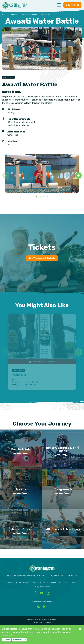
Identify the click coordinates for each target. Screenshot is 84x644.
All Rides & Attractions (63, 529)
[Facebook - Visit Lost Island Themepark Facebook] (35, 594)
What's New (64, 583)
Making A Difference (42, 587)
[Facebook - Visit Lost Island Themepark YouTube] (42, 594)
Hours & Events (23, 583)
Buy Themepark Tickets (42, 258)
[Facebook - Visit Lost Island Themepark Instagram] (48, 594)
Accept (7, 640)
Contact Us (72, 576)
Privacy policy (19, 640)
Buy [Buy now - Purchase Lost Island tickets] (72, 5)
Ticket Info (37, 583)
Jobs (74, 583)
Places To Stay (50, 583)
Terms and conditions (42, 622)
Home (11, 583)
